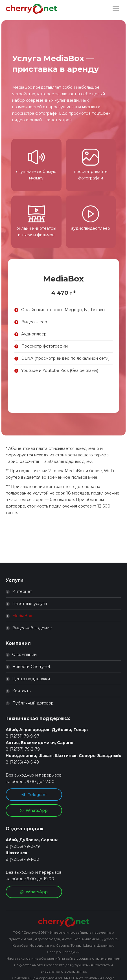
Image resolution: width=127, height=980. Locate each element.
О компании (24, 654)
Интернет (22, 591)
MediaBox (22, 616)
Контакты (22, 691)
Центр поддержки (31, 679)
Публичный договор (33, 703)
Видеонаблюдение (32, 628)
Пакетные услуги (29, 604)
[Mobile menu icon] (116, 8)
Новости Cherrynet (31, 667)
